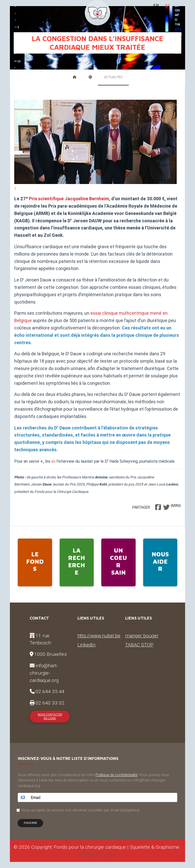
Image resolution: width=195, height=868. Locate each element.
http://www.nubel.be (99, 636)
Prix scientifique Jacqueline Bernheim (69, 199)
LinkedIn (86, 645)
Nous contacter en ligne (50, 716)
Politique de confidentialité (116, 775)
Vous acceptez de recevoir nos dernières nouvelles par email (80, 810)
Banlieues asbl (97, 854)
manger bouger (142, 636)
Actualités (113, 77)
